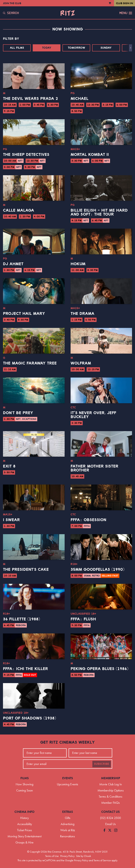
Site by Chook (84, 856)
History (24, 818)
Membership (111, 778)
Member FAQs (111, 803)
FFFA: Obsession (88, 520)
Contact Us (111, 812)
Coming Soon (25, 790)
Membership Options (111, 790)
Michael (79, 99)
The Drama (82, 314)
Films (25, 778)
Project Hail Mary (24, 314)
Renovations (67, 836)
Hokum (78, 264)
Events (68, 778)
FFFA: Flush (83, 619)
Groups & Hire (24, 842)
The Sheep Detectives (26, 155)
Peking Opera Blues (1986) (100, 669)
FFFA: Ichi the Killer (25, 669)
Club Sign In (124, 3)
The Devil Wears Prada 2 (30, 99)
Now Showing (24, 784)
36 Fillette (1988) (22, 619)
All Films (17, 48)
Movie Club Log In (111, 784)
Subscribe (102, 764)
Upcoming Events (67, 784)
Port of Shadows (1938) (30, 718)
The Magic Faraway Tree (30, 363)
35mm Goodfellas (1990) (98, 570)
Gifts (68, 818)
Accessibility (25, 824)
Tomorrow (76, 48)
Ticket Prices (24, 830)
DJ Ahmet (13, 264)
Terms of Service (102, 860)
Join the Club (12, 3)
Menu (126, 13)
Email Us (111, 824)
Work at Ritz (68, 830)
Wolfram (81, 363)
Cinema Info (24, 812)
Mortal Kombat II (90, 155)
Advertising (67, 824)
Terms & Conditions (111, 797)
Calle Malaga (19, 210)
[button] (131, 48)
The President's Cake (26, 570)
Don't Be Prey (18, 413)
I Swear (11, 520)
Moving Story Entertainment (24, 836)
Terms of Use (52, 856)
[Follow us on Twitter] (110, 831)
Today (47, 48)
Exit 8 (9, 466)
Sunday (106, 48)
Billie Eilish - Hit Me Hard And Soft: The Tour (99, 212)
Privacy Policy (67, 856)
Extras (68, 812)
